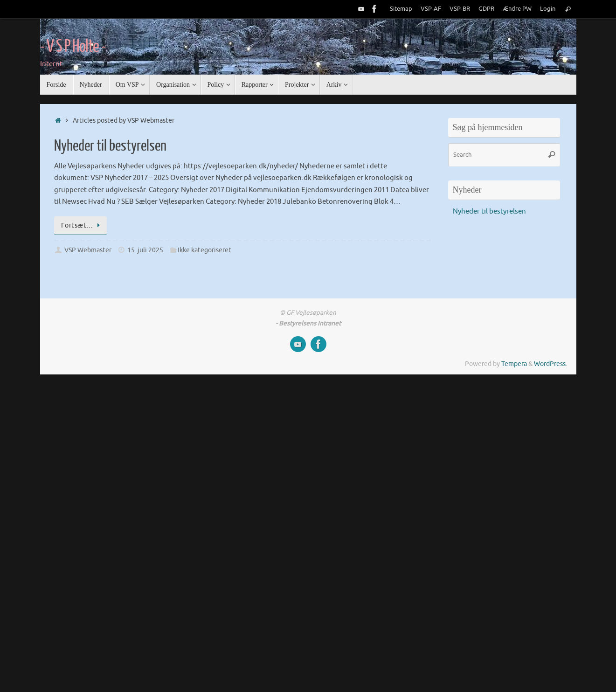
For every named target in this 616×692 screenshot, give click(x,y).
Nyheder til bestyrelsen (110, 146)
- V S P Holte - (73, 47)
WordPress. (550, 364)
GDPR (486, 9)
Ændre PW (517, 9)
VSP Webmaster (88, 250)
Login (548, 9)
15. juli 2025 (145, 250)
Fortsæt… (82, 225)
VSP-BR (460, 9)
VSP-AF (431, 9)
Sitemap (401, 9)
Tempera (514, 364)
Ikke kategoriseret (204, 250)
